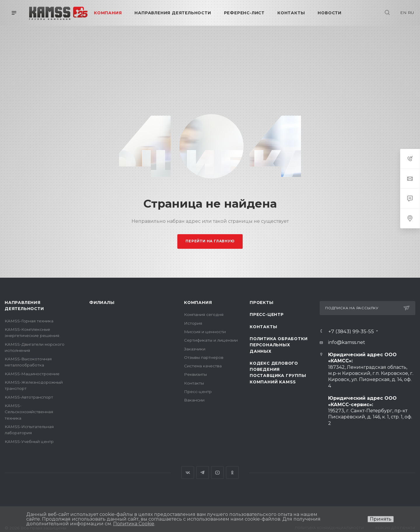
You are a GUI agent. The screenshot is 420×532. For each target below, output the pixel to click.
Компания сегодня (204, 314)
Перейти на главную (210, 241)
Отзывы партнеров (204, 357)
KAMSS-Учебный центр (29, 441)
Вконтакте (188, 473)
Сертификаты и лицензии (211, 340)
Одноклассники (232, 473)
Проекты (262, 302)
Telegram (203, 473)
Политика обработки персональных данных (279, 345)
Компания (198, 302)
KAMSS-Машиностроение (32, 374)
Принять (381, 519)
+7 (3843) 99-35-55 (351, 331)
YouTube (217, 473)
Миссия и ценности (205, 332)
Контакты (194, 383)
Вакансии (194, 400)
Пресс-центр (198, 392)
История (193, 323)
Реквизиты (195, 374)
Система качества (203, 366)
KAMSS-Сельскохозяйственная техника (29, 412)
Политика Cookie (134, 524)
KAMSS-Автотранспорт (29, 397)
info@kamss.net (347, 342)
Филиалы (102, 302)
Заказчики (195, 349)
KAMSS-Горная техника (29, 321)
